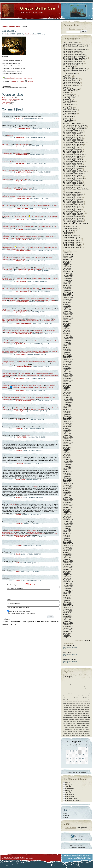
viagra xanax (21, 248)
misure (83, 710)
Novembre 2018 (68, 482)
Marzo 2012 (67, 344)
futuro (73, 700)
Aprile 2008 (67, 263)
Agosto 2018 (67, 477)
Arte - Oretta (67, 103)
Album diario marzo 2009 (71, 86)
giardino (77, 700)
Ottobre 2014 (67, 397)
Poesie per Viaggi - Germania (73, 248)
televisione (70, 731)
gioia (84, 700)
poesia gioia (71, 720)
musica (80, 712)
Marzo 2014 (67, 385)
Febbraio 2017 (68, 446)
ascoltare (67, 684)
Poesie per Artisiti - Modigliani (73, 244)
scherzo (87, 725)
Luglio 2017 (67, 454)
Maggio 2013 (67, 368)
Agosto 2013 (67, 373)
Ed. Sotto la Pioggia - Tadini (72, 210)
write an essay (6, 532)
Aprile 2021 (67, 532)
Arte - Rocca (67, 118)
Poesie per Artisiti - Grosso (72, 241)
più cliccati (87, 640)
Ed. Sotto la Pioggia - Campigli (73, 144)
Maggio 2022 (67, 554)
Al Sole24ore (67, 75)
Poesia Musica (68, 232)
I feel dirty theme (86, 857)
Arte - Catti (67, 106)
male (74, 708)
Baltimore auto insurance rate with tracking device (17, 398)
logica (79, 706)
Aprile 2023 (67, 573)
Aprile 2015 (67, 408)
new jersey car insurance (35, 299)
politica (88, 722)
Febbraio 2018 (68, 466)
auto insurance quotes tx (9, 205)
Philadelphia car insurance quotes (45, 300)
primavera (68, 723)
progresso (88, 723)
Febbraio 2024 (68, 590)
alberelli (74, 680)
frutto (67, 700)
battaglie (74, 686)
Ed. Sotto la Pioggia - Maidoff (73, 168)
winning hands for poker (9, 310)
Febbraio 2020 (68, 508)
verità (88, 733)
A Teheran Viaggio (69, 67)
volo (85, 735)
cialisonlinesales (30, 399)
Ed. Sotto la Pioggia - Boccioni (73, 139)
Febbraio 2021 (68, 528)
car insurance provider (35, 319)
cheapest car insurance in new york (12, 385)
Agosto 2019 (67, 497)
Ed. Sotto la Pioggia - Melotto (73, 182)
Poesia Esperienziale (70, 229)
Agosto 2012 (67, 353)
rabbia (72, 725)
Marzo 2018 (67, 468)
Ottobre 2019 (67, 501)
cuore (84, 692)
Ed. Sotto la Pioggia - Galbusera (73, 156)
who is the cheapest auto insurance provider (19, 332)
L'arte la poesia (6, 102)
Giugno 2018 (67, 473)
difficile (69, 694)
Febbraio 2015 (68, 404)
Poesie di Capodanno (70, 235)
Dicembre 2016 (68, 442)
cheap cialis (26, 300)
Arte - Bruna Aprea (69, 105)
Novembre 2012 (68, 358)
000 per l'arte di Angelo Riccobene (74, 44)
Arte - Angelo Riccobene (71, 89)
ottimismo (80, 714)
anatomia (15, 78)
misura (79, 710)
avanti (82, 684)
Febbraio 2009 (68, 280)
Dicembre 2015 (68, 422)
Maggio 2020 (67, 513)
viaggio (67, 735)
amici (83, 680)
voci (79, 735)
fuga (70, 700)
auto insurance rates (28, 171)
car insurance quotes (23, 258)
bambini (70, 686)
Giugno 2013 (67, 370)
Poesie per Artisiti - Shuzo (71, 246)
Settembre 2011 (68, 334)
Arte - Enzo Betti (68, 108)
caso (89, 688)
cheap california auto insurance (16, 249)
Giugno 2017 (67, 453)
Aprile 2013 (67, 366)
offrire (69, 714)
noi (88, 712)
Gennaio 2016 (68, 423)
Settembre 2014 (68, 396)
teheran (65, 731)
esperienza (72, 696)
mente (70, 710)
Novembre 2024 (68, 606)
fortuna (78, 698)
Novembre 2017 (68, 461)
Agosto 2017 (67, 456)
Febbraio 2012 (68, 342)
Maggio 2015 (67, 409)
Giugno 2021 (67, 535)
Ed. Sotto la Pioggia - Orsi (71, 192)
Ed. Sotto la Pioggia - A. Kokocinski (74, 129)
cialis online (30, 309)
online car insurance (45, 227)
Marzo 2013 (67, 365)
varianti (81, 733)
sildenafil (20, 375)
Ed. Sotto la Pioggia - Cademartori (74, 142)
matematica (86, 708)
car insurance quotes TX (9, 361)
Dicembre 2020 (68, 525)
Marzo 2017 (67, 447)
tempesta (75, 731)
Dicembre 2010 (68, 318)
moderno (87, 710)
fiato (89, 696)
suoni (84, 729)
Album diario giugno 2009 (71, 80)
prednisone (22, 299)
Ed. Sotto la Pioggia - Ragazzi (73, 220)
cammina (77, 688)
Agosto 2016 (67, 435)
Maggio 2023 (67, 575)
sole (80, 727)
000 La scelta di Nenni (70, 43)
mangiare (78, 708)
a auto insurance (12, 353)
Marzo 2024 (67, 592)
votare (88, 735)
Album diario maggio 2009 (72, 84)
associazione (77, 684)
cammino (81, 688)
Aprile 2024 (67, 594)
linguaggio (75, 706)
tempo (79, 731)
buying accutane (7, 309)
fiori (71, 698)
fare (83, 696)
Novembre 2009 (68, 296)
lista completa (68, 677)
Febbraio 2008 (68, 260)
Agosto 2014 (67, 394)
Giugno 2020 (67, 515)
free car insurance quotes (9, 171)
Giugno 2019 (67, 494)
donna (64, 696)
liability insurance (18, 341)
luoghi (88, 706)
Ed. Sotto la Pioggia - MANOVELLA (75, 172)
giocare (81, 700)
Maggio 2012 (67, 347)
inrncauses (12, 504)
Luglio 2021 (67, 537)
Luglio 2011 (67, 330)
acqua (70, 680)
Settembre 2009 (68, 292)
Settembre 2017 (68, 458)
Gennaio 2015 (68, 403)
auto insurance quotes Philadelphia (12, 319)
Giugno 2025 (67, 618)
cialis (46, 408)
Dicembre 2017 (68, 463)
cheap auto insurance (21, 216)
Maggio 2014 (67, 389)
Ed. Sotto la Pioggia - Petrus (72, 198)
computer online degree (9, 374)
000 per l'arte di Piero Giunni (72, 62)
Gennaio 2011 (68, 320)
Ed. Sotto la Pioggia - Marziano (73, 173)
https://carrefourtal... (70, 645)
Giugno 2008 (67, 266)
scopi (70, 727)
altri (80, 680)
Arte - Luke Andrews (70, 115)
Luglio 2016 (67, 434)
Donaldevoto (69, 789)
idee (71, 702)
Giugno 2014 (67, 391)
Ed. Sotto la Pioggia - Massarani (73, 179)
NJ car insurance (41, 387)
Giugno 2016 (67, 432)
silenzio (77, 727)
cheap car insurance (25, 197)
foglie (74, 698)
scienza (67, 727)
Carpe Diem (5, 104)
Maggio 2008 (67, 265)
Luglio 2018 (67, 475)
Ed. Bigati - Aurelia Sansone (72, 124)
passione (70, 716)
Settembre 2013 (68, 375)
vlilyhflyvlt (10, 136)
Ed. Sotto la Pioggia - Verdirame (73, 217)
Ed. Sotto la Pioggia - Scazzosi (73, 204)
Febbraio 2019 (68, 487)
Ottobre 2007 (67, 253)
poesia (9, 78)
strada (77, 729)
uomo (73, 733)
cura (87, 692)
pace (84, 714)
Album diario (67, 77)
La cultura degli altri (8, 101)
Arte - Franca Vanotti (70, 113)
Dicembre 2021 (68, 546)
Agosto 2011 (67, 332)
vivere (73, 735)
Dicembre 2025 (68, 628)
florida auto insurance (28, 205)
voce (77, 735)
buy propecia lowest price (43, 268)
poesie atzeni (67, 722)
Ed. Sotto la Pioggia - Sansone (73, 201)
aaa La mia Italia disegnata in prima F (75, 70)
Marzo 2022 (67, 551)
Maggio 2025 (67, 616)
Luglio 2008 (67, 268)
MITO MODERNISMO (70, 227)
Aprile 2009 (67, 284)
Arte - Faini (67, 93)
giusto (65, 702)
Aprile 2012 (67, 346)
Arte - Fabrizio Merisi (70, 110)
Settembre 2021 (68, 540)
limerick (68, 706)
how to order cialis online (9, 351)
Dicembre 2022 (68, 566)
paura (74, 716)
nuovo (66, 714)
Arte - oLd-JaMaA (69, 101)
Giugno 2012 (67, 349)
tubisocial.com (68, 652)
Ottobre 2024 (67, 604)
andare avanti (76, 682)
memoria (66, 710)
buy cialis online (14, 300)
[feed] (20, 109)
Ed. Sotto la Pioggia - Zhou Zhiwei (74, 218)
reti (82, 725)
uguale (69, 733)
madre (71, 708)
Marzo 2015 (67, 406)
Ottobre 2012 (67, 356)
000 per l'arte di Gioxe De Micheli (74, 56)
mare (82, 708)
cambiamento (66, 688)
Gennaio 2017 (68, 444)
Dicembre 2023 (68, 587)
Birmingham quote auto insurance (23, 387)
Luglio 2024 (67, 599)
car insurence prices (42, 374)
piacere (68, 718)
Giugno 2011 (67, 328)
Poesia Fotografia (69, 230)
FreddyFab (69, 785)
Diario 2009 (67, 122)
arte (84, 682)
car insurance (19, 162)
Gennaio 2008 (68, 258)
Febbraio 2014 (68, 384)
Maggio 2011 (67, 327)
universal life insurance (9, 197)
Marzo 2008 (67, 261)
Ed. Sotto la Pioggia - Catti (72, 148)
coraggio (73, 692)
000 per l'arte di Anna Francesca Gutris (76, 46)
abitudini (66, 680)
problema (73, 723)
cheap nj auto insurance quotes (36, 341)
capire (86, 688)
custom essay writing (14, 531)
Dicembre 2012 (68, 360)
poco (82, 718)
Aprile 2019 (67, 490)
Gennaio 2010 (68, 299)
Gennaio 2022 (68, 547)
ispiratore (78, 704)
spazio (86, 727)
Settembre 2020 (68, 520)
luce (82, 706)
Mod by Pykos (76, 856)
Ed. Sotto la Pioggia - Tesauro (73, 211)
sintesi (30, 78)
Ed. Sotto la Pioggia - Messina (73, 184)
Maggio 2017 (67, 451)
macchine (66, 708)
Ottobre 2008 (67, 273)
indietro (65, 704)
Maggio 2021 (67, 533)
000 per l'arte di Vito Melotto (72, 65)
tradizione (88, 731)
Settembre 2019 (68, 499)
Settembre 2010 (68, 313)
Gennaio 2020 (68, 506)
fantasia (80, 696)
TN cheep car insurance (42, 398)
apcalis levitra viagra (8, 248)
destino (65, 694)
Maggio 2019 (67, 492)
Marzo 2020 (67, 509)
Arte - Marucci (68, 99)
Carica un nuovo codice (41, 585)
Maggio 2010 (67, 306)
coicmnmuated (8, 522)
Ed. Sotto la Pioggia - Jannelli (73, 165)
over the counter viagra (20, 278)
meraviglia (75, 710)
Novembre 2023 (68, 585)
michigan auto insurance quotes (38, 409)
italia (82, 704)
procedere (78, 723)
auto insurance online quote (29, 321)
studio (20, 78)
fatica (86, 696)
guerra (68, 702)
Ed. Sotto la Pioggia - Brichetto (73, 141)
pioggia (76, 718)
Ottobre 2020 (67, 521)
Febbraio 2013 (68, 363)
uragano (77, 733)
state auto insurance (22, 144)
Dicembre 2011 (68, 339)
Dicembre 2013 (68, 380)
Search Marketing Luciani (82, 859)
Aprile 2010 (67, 304)
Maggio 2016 (67, 430)
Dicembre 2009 (68, 297)
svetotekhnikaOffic (71, 799)
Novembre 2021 (68, 544)
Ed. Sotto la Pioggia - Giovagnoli (74, 161)
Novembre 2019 (68, 502)
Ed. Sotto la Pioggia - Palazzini (73, 194)
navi (83, 712)
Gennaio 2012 (68, 341)
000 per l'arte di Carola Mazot (73, 51)
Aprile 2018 (67, 470)
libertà (88, 704)
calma (88, 686)
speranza (67, 729)
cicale (67, 690)
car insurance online (35, 237)
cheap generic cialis (38, 288)
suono (87, 729)
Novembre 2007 (68, 254)
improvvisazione (86, 702)
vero (64, 735)
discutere (80, 694)
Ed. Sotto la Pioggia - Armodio (73, 132)
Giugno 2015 (67, 411)
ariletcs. (28, 436)
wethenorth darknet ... (70, 659)
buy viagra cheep (40, 353)
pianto (72, 718)
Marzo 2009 (67, 282)
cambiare (72, 688)
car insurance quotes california (21, 238)
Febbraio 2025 (68, 611)
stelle (71, 729)
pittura (79, 718)
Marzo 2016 (67, 427)
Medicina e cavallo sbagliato (10, 99)
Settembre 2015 (68, 416)
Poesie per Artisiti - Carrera (72, 239)
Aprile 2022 (67, 552)
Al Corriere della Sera (70, 74)
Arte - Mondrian (68, 117)
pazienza (78, 716)
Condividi (29, 82)
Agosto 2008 (67, 270)
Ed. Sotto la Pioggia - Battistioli (73, 136)
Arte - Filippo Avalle (69, 111)
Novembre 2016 (68, 440)
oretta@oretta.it (82, 828)
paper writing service (33, 532)
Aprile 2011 (67, 325)
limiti (71, 706)
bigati (85, 686)
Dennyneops (69, 795)
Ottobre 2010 (67, 315)
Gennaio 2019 (68, 485)
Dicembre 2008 (68, 277)
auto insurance (6, 144)
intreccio (73, 704)
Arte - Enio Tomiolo (69, 91)
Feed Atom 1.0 (77, 839)
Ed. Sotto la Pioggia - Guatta (72, 163)
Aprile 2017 (67, 449)
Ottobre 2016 (67, 439)
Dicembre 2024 (68, 608)
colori (76, 690)
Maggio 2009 (67, 285)
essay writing (32, 531)
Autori (65, 814)
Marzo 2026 (67, 633)
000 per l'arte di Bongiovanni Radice (75, 49)
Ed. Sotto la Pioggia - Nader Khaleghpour (76, 189)
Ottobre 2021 (67, 542)
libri (64, 706)
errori (68, 696)
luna (85, 706)
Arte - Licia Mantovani (70, 96)
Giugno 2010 (67, 308)
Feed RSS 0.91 (77, 836)
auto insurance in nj (21, 363)
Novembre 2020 (68, 523)
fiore (69, 698)
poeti (84, 722)
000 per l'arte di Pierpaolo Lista (73, 63)
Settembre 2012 (68, 354)
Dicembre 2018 (68, 484)
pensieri (87, 716)
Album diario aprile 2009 (71, 79)
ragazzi (79, 725)
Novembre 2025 (68, 626)
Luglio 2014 (67, 392)
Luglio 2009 (67, 289)
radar (75, 725)
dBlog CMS (68, 856)
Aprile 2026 (67, 635)
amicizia (87, 680)
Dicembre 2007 (68, 256)
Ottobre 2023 (67, 583)
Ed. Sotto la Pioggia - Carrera (73, 146)
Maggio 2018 (67, 471)
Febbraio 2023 (68, 570)
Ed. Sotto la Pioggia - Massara (73, 177)
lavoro (85, 704)
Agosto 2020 (67, 518)
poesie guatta (73, 722)
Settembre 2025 (68, 623)
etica (76, 696)
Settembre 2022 (68, 561)
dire (72, 694)
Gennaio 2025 (68, 609)
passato (66, 716)
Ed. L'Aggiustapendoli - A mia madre (75, 125)
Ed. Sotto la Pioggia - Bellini (72, 137)
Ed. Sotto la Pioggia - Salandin (73, 222)
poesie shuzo (80, 722)
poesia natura (78, 720)
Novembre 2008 (68, 275)
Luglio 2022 (67, 558)
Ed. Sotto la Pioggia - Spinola (73, 208)
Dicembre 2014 (68, 401)
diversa (84, 694)
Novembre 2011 (68, 337)
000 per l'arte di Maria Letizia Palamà (75, 58)
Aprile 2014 (67, 387)
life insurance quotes (20, 153)
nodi (86, 712)
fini (66, 698)
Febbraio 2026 (68, 632)
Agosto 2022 (67, 559)
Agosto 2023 (67, 580)
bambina (66, 686)
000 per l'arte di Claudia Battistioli (74, 55)
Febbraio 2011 (68, 322)
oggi (76, 714)
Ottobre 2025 (67, 625)
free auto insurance (25, 374)
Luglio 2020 (67, 516)
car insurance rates (26, 188)
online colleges (41, 309)
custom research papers (22, 535)
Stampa (21, 82)
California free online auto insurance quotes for (33, 361)
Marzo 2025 (67, 613)
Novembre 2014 (68, 399)
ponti (64, 723)
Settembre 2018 (68, 478)
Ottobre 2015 (67, 418)
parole (87, 714)
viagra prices (6, 238)
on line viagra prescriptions (18, 409)
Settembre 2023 (68, 582)
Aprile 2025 (67, 614)
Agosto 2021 (67, 539)
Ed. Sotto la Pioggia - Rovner (73, 199)
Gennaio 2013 (68, 361)
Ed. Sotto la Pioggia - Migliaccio (73, 186)
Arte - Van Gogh (68, 120)
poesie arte (88, 720)
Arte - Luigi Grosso (69, 98)
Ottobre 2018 (67, 480)
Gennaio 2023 (68, 568)
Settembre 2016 (68, 437)
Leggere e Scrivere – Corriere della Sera (76, 223)
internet (69, 704)
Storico (13, 82)
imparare (80, 702)
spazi (83, 727)
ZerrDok (68, 787)
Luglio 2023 (67, 578)
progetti (83, 723)
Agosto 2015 (67, 415)
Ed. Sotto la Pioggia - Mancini (73, 170)
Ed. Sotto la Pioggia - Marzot (72, 175)
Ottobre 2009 (67, 294)
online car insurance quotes (26, 227)
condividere (85, 690)
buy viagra (5, 278)
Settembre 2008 (68, 272)
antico (81, 682)
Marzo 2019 (67, 489)
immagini (75, 702)
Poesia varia (29, 34)
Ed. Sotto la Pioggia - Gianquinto (74, 160)
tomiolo (83, 731)
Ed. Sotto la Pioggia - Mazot (72, 180)
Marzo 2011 (67, 323)
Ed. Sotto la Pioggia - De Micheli (74, 155)
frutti (64, 700)
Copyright (66, 817)
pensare (83, 716)
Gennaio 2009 (68, 279)
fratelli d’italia (86, 698)
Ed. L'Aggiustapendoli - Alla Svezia (74, 127)
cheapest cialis (36, 278)
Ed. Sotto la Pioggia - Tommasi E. (74, 213)
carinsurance (6, 237)
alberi (78, 680)
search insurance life (19, 408)
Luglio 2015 (67, 413)
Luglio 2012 (67, 351)
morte (76, 712)
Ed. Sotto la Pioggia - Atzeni (72, 134)
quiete (68, 725)
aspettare (71, 684)
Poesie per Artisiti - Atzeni (71, 237)
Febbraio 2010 (68, 301)
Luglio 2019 (67, 496)
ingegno (25, 78)
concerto (80, 690)
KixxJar (68, 783)
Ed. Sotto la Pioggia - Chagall (73, 149)
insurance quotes (7, 153)
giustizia (88, 700)
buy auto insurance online (9, 188)
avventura (86, 684)
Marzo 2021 (67, 530)
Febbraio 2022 (68, 549)
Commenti (9, 109)
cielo (70, 690)
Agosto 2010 (67, 311)
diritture (75, 694)
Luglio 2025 (67, 620)
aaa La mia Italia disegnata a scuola (75, 68)
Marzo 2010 (67, 303)
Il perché (66, 815)
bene (78, 686)
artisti (87, 682)
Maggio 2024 (67, 595)
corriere (81, 692)
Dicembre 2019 (68, 504)
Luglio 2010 (67, 310)
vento (84, 733)
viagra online (6, 341)
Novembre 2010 (68, 316)
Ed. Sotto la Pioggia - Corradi (73, 151)
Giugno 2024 (67, 597)
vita (71, 735)
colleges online (22, 269)
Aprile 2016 (67, 428)
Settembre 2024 (68, 602)
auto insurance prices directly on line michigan (35, 351)
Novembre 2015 (68, 420)
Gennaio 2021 (68, 527)
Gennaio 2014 (68, 382)
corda (77, 692)
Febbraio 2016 (68, 425)
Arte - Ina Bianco (68, 94)
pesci (64, 718)
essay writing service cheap (10, 534)
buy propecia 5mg (24, 288)
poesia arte (65, 720)
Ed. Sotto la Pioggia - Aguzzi (72, 130)
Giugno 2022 (67, 556)
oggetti (73, 714)
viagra (35, 238)
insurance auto (6, 179)
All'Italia (66, 87)
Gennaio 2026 (68, 630)
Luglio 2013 (67, 372)
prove (65, 725)
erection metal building (21, 331)
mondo (66, 712)
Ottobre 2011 (67, 335)
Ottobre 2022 (67, 563)
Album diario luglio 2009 (71, 82)
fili (64, 698)
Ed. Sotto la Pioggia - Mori (72, 187)
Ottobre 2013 (67, 377)
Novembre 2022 (68, 564)
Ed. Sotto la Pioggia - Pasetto (73, 196)
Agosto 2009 (67, 291)
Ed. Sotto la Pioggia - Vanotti (72, 215)
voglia (82, 735)
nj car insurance (7, 216)
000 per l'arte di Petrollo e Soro (73, 60)
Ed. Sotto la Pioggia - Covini (72, 153)
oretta (5, 34)
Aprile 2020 (67, 511)
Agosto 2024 (67, 601)
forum (81, 698)
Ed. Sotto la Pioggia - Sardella (73, 203)
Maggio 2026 (67, 637)
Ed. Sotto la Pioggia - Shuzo (72, 206)
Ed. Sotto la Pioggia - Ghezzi (72, 158)
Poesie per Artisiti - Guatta (72, 242)
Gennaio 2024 (68, 589)
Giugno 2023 (67, 577)
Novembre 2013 (68, 378)
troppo (66, 733)
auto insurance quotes (22, 179)
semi (73, 727)
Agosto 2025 (67, 621)
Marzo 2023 (67, 571)
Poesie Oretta (6, 857)
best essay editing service (37, 534)
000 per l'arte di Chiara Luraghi (73, 53)
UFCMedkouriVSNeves (73, 801)
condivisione (68, 692)
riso (84, 725)
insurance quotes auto (33, 375)
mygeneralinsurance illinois (40, 363)
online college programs (35, 385)
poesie (83, 720)
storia (74, 729)
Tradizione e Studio (8, 98)
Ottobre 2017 (67, 459)
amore (66, 682)
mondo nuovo (71, 712)
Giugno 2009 (67, 287)
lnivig (35, 487)
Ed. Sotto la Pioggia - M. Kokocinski (75, 167)
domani (88, 694)
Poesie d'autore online (12, 26)
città (73, 690)
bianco (81, 686)
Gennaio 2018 (68, 465)
